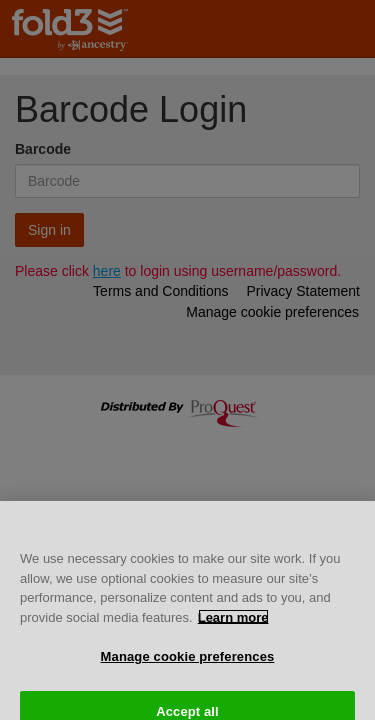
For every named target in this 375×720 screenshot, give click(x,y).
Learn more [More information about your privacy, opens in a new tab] (233, 623)
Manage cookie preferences (188, 663)
